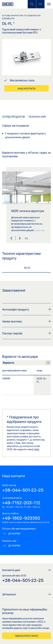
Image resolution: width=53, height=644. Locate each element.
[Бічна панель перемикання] (40, 4)
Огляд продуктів (13, 117)
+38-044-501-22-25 (23, 490)
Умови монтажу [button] (26, 321)
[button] (11, 238)
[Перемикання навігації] (49, 4)
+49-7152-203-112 (21, 503)
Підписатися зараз (26, 636)
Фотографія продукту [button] (26, 309)
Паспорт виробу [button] (26, 333)
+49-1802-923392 (21, 518)
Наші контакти (27, 88)
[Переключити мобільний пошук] (32, 4)
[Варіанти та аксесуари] (26, 363)
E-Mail (36, 449)
